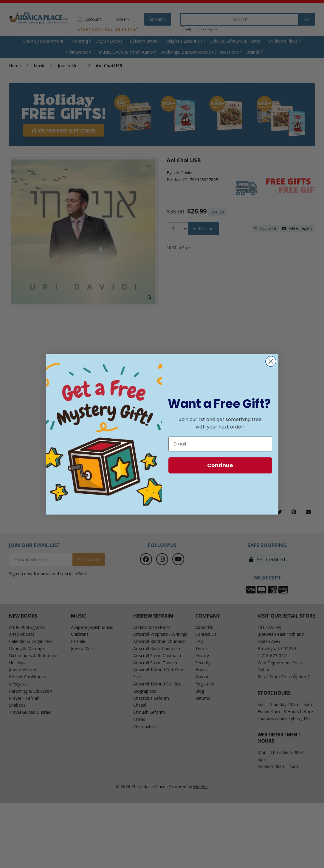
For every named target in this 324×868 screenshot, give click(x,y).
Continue (220, 465)
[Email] (220, 444)
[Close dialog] (271, 361)
